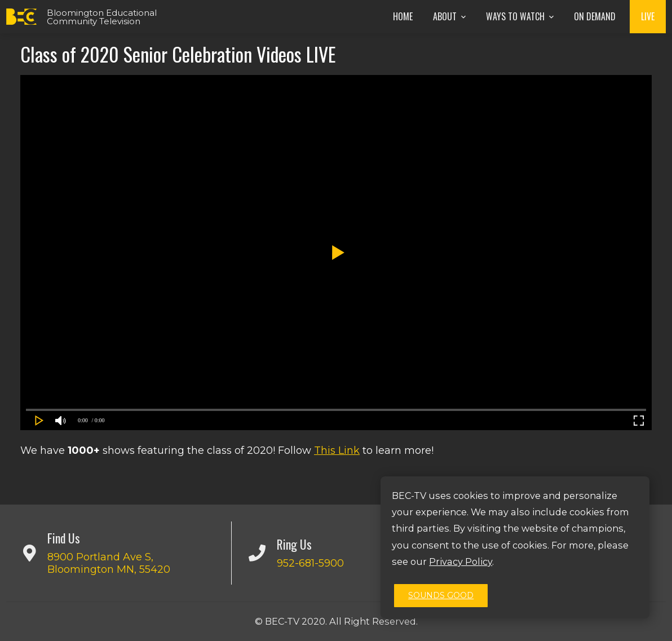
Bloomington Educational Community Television (102, 17)
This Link (337, 450)
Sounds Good (441, 595)
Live (648, 16)
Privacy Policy (461, 562)
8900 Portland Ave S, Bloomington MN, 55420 (109, 563)
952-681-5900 (310, 563)
